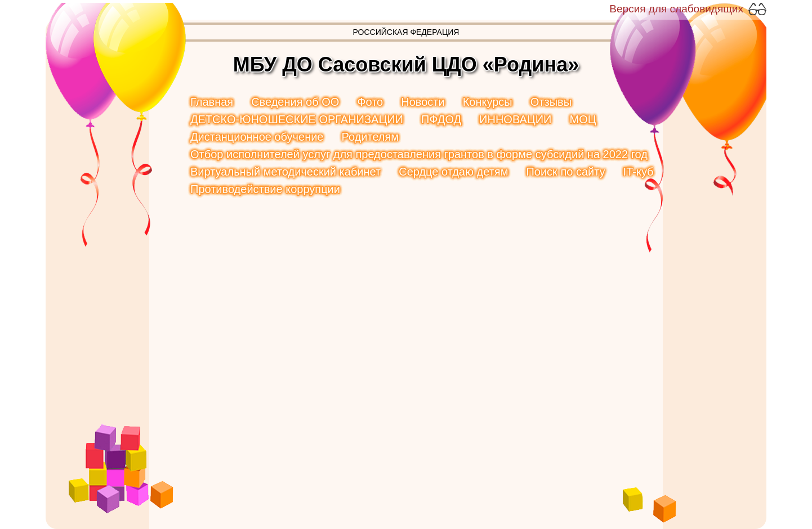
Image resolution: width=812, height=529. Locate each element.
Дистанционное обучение (257, 137)
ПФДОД (441, 119)
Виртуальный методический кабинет (285, 172)
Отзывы (551, 102)
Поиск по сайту (565, 172)
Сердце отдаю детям (453, 172)
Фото (370, 102)
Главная (212, 102)
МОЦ (583, 119)
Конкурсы (488, 102)
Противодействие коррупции (265, 189)
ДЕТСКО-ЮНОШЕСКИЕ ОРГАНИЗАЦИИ (297, 119)
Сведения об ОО (295, 102)
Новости (423, 102)
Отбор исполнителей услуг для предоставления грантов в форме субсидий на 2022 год (419, 154)
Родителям (370, 137)
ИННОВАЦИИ (515, 119)
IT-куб (639, 172)
